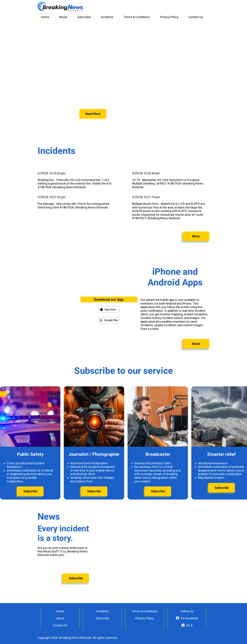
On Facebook (187, 618)
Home (45, 17)
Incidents (107, 17)
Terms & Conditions (137, 17)
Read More (93, 114)
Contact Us (196, 17)
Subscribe (84, 17)
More (196, 236)
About (63, 17)
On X (187, 625)
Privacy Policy (169, 17)
